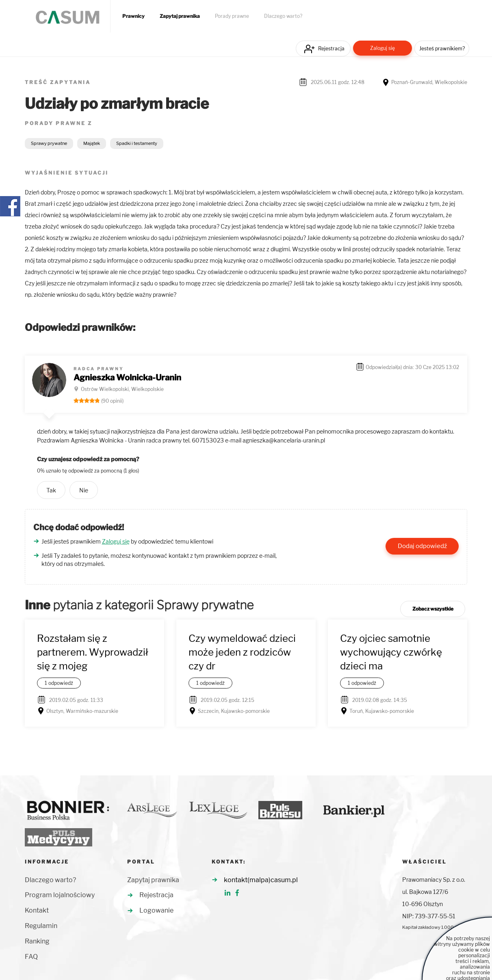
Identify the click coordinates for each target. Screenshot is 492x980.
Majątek (92, 143)
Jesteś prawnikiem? (442, 49)
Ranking (37, 941)
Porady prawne (232, 16)
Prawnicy (133, 16)
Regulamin (41, 926)
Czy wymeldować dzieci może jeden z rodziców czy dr (242, 652)
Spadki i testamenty (137, 143)
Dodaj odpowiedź (422, 546)
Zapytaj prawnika (180, 16)
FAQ (31, 957)
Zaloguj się (383, 48)
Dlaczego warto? (283, 16)
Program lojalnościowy (60, 895)
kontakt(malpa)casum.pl (261, 880)
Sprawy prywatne (49, 143)
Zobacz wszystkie (433, 609)
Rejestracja (331, 49)
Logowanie (156, 910)
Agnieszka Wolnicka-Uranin (127, 378)
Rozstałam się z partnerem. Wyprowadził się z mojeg (93, 652)
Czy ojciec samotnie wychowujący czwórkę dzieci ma (391, 652)
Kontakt (37, 910)
